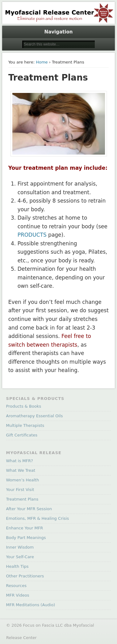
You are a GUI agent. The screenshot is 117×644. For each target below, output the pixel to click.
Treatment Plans (22, 499)
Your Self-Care (20, 557)
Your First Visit (20, 490)
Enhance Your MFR (25, 528)
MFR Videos (18, 595)
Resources (16, 586)
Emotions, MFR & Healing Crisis (38, 518)
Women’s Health (23, 480)
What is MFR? (20, 461)
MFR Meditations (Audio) (31, 605)
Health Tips (17, 566)
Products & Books (24, 406)
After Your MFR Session (29, 509)
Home (42, 62)
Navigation (59, 32)
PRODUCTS (32, 235)
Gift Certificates (22, 435)
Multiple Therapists (25, 425)
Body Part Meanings (26, 538)
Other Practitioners (25, 576)
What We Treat (21, 470)
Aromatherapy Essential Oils (35, 416)
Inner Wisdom (20, 547)
